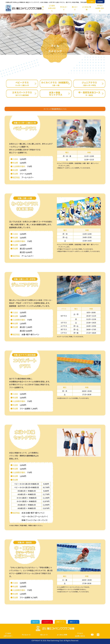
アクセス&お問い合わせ (100, 8)
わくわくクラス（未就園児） (56, 84)
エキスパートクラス (22, 93)
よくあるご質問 (87, 8)
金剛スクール (60, 622)
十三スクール (47, 622)
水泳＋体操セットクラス (56, 94)
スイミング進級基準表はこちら (55, 109)
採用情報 (100, 2)
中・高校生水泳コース (89, 93)
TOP (43, 8)
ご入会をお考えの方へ (52, 8)
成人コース (75, 8)
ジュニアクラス (89, 84)
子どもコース (64, 8)
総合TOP (35, 622)
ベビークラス (22, 84)
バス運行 (91, 2)
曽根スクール (74, 622)
